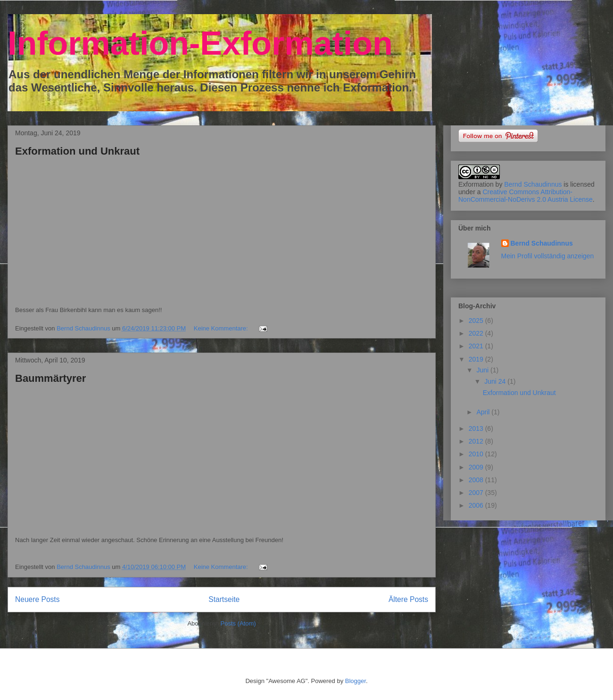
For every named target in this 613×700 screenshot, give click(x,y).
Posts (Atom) (238, 623)
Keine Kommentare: (222, 328)
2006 (477, 505)
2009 (477, 467)
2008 (477, 480)
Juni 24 (496, 381)
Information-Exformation (200, 43)
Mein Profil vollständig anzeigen (548, 256)
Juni (483, 370)
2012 (477, 441)
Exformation (476, 184)
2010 (477, 454)
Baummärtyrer (50, 378)
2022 (477, 333)
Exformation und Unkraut (77, 151)
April (484, 412)
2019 (477, 359)
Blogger (356, 681)
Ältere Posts (408, 599)
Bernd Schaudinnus (533, 184)
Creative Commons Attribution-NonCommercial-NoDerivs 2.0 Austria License (526, 196)
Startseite (224, 599)
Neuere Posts (37, 599)
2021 (477, 346)
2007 (477, 493)
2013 (477, 428)
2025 (477, 321)
